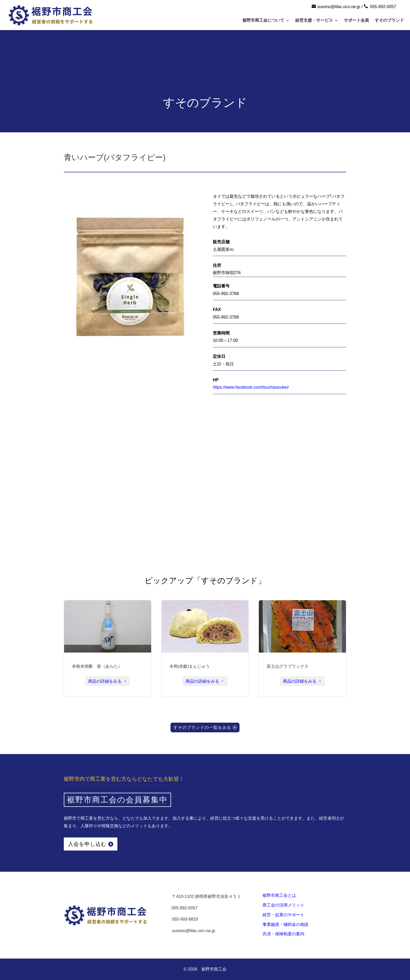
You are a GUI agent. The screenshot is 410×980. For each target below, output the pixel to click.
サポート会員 (356, 20)
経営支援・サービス (314, 20)
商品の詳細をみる (105, 681)
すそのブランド (389, 20)
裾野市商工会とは (279, 895)
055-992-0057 (383, 7)
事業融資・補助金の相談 (286, 924)
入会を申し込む (87, 844)
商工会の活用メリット (283, 905)
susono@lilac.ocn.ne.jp (339, 7)
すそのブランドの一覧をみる (202, 727)
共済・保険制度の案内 (283, 934)
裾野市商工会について (263, 20)
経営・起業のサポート (283, 915)
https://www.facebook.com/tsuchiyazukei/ (251, 387)
